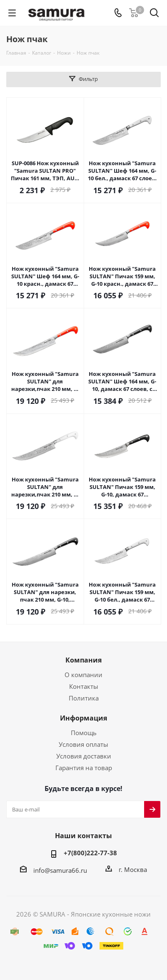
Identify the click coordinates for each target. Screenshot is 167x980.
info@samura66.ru (60, 870)
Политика (84, 698)
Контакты (84, 686)
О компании (83, 675)
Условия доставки (84, 756)
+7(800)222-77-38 (90, 853)
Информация (83, 718)
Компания (83, 660)
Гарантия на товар (84, 768)
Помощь (84, 733)
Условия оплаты (83, 744)
